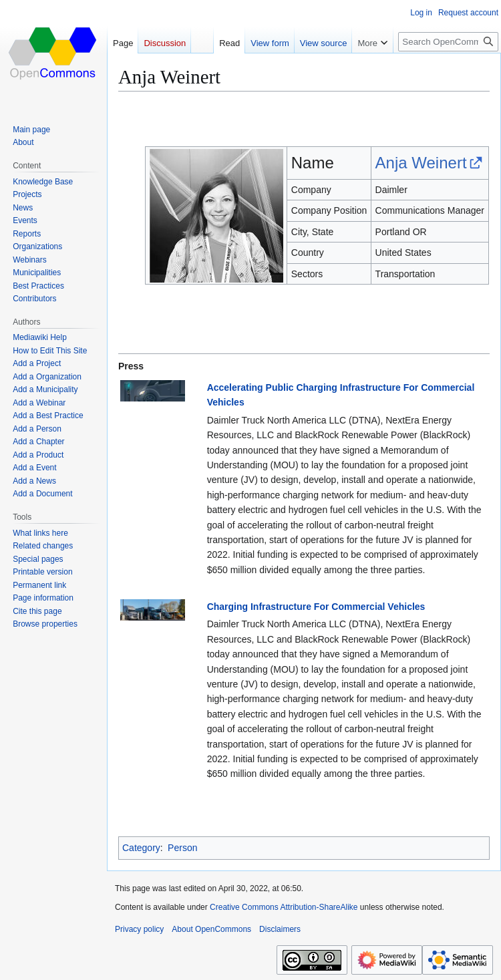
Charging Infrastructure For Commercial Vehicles (316, 607)
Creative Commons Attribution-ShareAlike (284, 907)
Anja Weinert (421, 163)
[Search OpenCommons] (448, 42)
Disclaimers (280, 929)
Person (182, 848)
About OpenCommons (211, 929)
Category (141, 848)
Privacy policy (139, 929)
